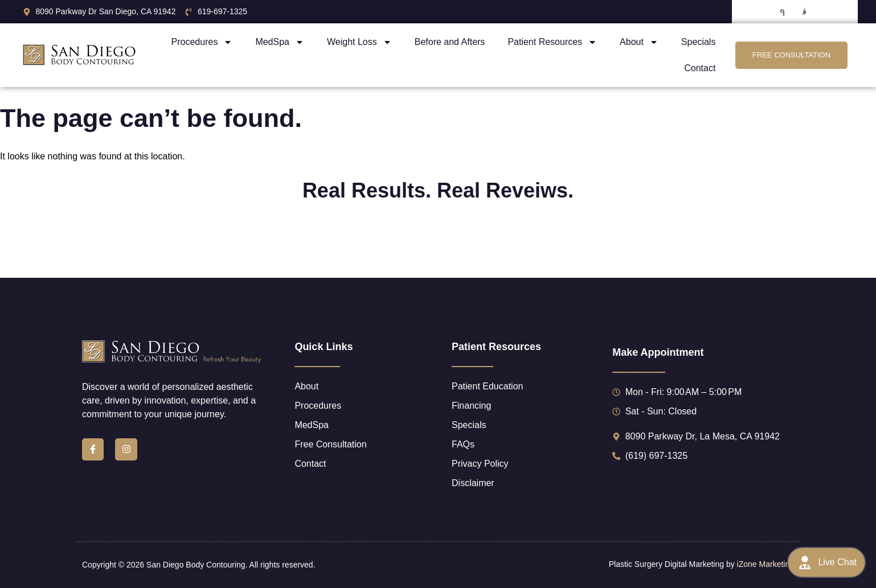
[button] (45, 246)
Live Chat (826, 562)
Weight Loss (359, 42)
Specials (698, 42)
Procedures (202, 42)
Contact (700, 68)
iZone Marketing (766, 564)
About (639, 42)
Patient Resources (552, 42)
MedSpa (280, 42)
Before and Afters (450, 42)
